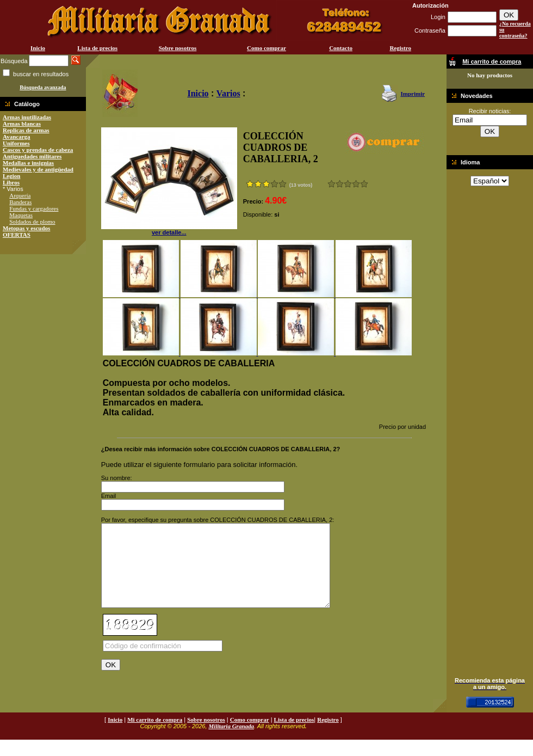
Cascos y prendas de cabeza (38, 150)
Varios (228, 93)
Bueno (348, 184)
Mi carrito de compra (155, 736)
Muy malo (331, 184)
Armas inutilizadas (27, 117)
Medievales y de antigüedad (38, 169)
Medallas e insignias (28, 163)
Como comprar (266, 48)
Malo (340, 184)
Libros (11, 182)
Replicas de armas (26, 130)
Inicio (38, 48)
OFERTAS (17, 235)
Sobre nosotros (178, 48)
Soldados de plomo (32, 222)
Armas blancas (22, 124)
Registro (400, 48)
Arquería (20, 195)
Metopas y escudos (26, 228)
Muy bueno (356, 184)
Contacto (341, 48)
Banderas (20, 202)
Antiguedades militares (32, 156)
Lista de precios (97, 48)
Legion (11, 176)
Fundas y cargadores (34, 208)
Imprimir (413, 94)
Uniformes (16, 143)
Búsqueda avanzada (43, 87)
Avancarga (17, 137)
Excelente (364, 184)
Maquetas (21, 215)
